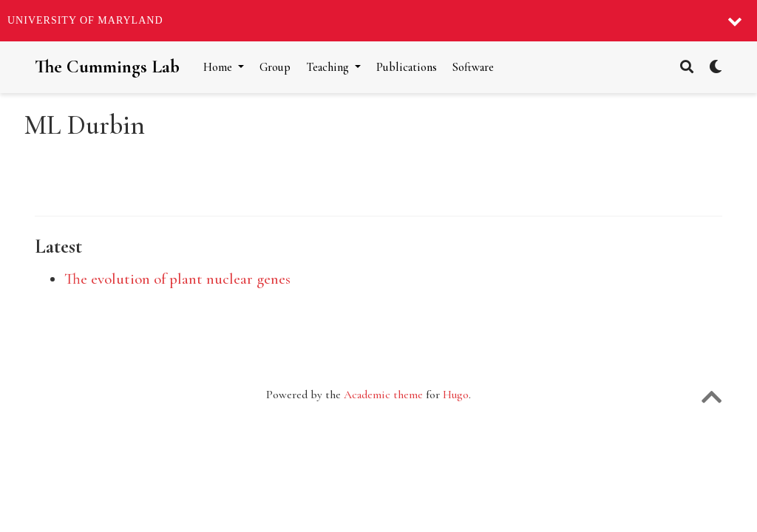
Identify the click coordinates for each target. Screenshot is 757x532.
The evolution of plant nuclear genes (177, 279)
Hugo (456, 395)
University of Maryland (85, 20)
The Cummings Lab (107, 66)
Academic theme (383, 395)
